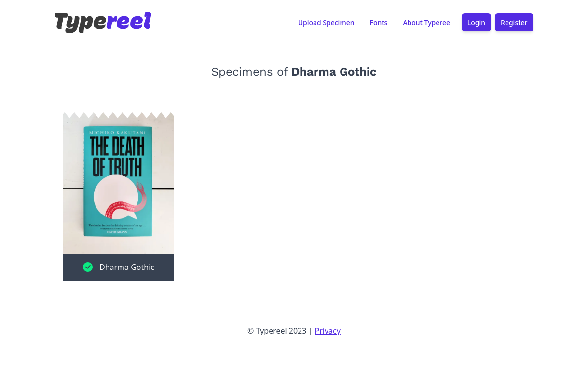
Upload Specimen (326, 23)
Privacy (328, 331)
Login (476, 23)
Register (514, 23)
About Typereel (427, 23)
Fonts (378, 23)
